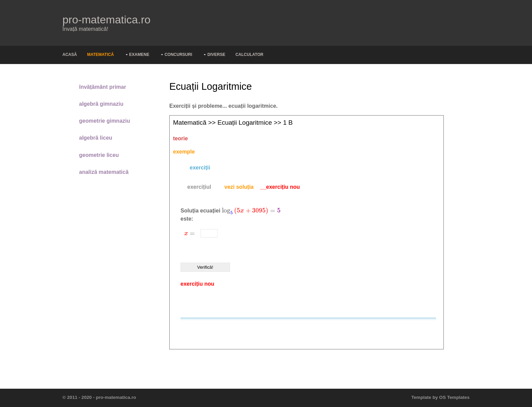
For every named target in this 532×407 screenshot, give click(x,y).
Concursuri (178, 55)
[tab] (199, 187)
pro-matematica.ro (107, 20)
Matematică (101, 55)
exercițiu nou (197, 284)
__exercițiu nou (280, 187)
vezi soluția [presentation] (239, 187)
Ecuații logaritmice (245, 123)
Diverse (216, 55)
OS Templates (454, 397)
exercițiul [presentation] (199, 187)
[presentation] (251, 211)
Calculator (249, 55)
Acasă (70, 55)
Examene (139, 55)
